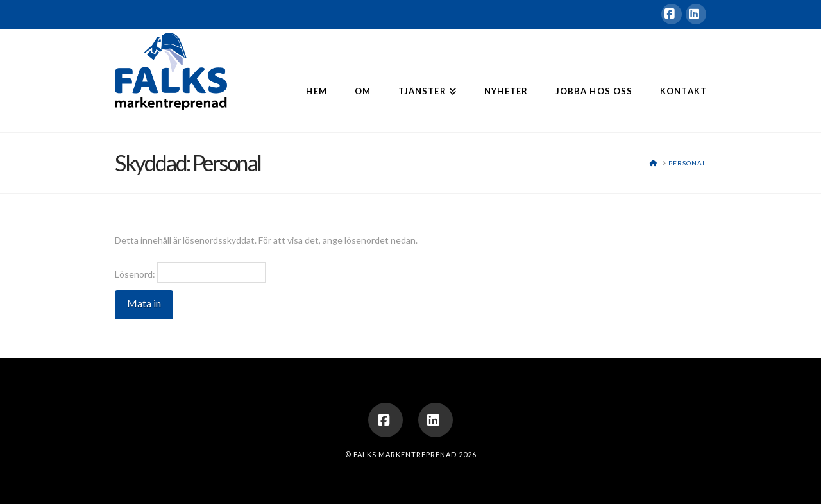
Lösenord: (190, 273)
